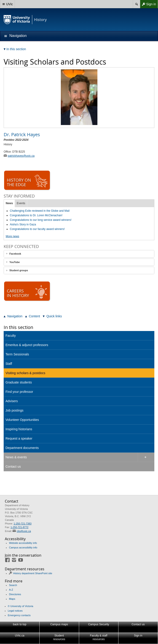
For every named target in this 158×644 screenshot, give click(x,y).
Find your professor (19, 392)
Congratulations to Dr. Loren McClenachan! (36, 215)
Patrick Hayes (22, 134)
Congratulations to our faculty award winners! (37, 229)
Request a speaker (19, 438)
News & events (16, 457)
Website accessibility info (23, 543)
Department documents (22, 448)
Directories (15, 594)
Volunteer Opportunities (22, 420)
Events (21, 203)
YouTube (15, 262)
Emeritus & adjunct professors (27, 345)
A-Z (11, 590)
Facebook (15, 254)
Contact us (13, 467)
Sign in (148, 4)
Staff (9, 364)
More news (12, 236)
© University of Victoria (20, 606)
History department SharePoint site (33, 573)
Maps (12, 599)
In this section (18, 327)
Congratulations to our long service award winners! (41, 220)
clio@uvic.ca (24, 531)
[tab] (79, 254)
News (9, 203)
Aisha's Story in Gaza (23, 224)
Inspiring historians (19, 429)
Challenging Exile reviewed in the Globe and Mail (40, 211)
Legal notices (15, 611)
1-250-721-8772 (19, 527)
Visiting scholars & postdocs (25, 373)
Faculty (11, 336)
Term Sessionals (17, 354)
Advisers (12, 401)
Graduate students (19, 382)
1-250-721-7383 (22, 524)
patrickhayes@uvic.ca (21, 156)
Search (13, 585)
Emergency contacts (19, 615)
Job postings (15, 410)
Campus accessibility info (23, 548)
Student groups (19, 270)
